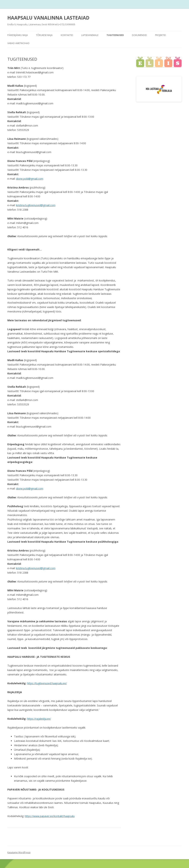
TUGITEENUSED (115, 35)
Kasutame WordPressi (19, 852)
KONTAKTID (67, 35)
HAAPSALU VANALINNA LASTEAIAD (48, 18)
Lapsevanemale (90, 35)
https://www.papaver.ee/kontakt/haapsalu (50, 816)
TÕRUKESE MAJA (44, 35)
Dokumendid (139, 35)
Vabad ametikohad (18, 43)
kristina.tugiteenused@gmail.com (36, 205)
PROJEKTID (160, 35)
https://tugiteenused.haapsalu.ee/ (47, 683)
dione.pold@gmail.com (30, 179)
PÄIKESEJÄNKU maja (18, 35)
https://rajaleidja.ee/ (39, 719)
